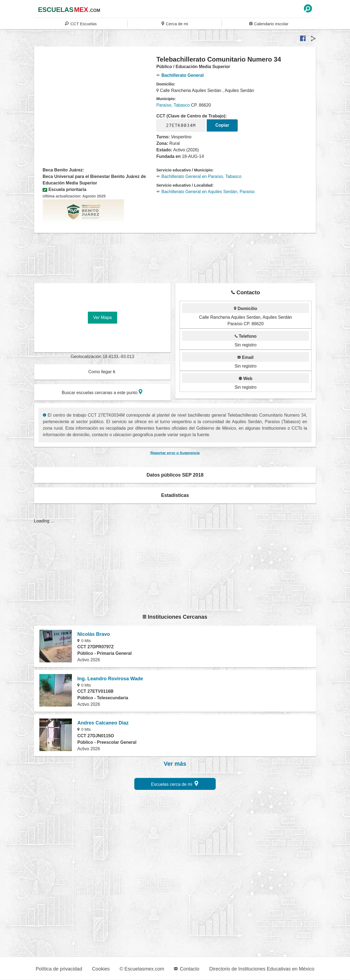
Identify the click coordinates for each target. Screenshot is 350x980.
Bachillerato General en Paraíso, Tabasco (199, 176)
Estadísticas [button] (175, 495)
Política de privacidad (59, 969)
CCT (81, 23)
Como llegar (102, 372)
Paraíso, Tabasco (173, 105)
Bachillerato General (180, 75)
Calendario (269, 23)
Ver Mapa (102, 317)
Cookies (101, 969)
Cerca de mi (175, 23)
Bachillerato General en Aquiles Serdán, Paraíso (205, 192)
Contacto (187, 969)
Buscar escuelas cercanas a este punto (102, 392)
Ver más (175, 764)
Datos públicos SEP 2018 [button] (175, 475)
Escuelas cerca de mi (175, 783)
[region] (95, 99)
